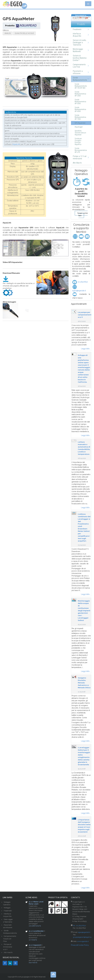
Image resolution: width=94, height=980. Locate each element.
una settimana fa (35, 926)
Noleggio (7, 908)
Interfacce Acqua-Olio (77, 35)
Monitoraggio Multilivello (78, 50)
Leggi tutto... (86, 349)
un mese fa (33, 940)
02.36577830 (80, 282)
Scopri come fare (82, 214)
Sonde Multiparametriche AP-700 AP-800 (81, 86)
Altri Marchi (77, 163)
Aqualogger (79, 127)
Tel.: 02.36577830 (79, 926)
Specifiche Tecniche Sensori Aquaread (80, 133)
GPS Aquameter (80, 123)
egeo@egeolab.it (84, 932)
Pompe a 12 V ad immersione (80, 157)
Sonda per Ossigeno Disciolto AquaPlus (78, 141)
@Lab (31, 902)
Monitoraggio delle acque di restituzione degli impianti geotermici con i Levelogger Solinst (84, 611)
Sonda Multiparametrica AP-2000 (80, 94)
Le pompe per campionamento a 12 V (85, 315)
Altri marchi (8, 952)
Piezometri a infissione (78, 72)
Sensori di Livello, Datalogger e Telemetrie (80, 43)
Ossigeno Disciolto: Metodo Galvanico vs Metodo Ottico (84, 683)
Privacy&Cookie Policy (80, 945)
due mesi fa (33, 963)
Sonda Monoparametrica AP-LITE (81, 150)
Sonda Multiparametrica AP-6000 (80, 109)
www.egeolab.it (83, 941)
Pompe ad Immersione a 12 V (8, 947)
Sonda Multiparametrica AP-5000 (80, 102)
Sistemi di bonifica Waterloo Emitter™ (80, 58)
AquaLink (16, 144)
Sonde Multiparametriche (80, 79)
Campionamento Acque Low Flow (10, 939)
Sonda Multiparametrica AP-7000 (80, 117)
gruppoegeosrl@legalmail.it (83, 937)
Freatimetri (77, 29)
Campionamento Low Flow (79, 66)
